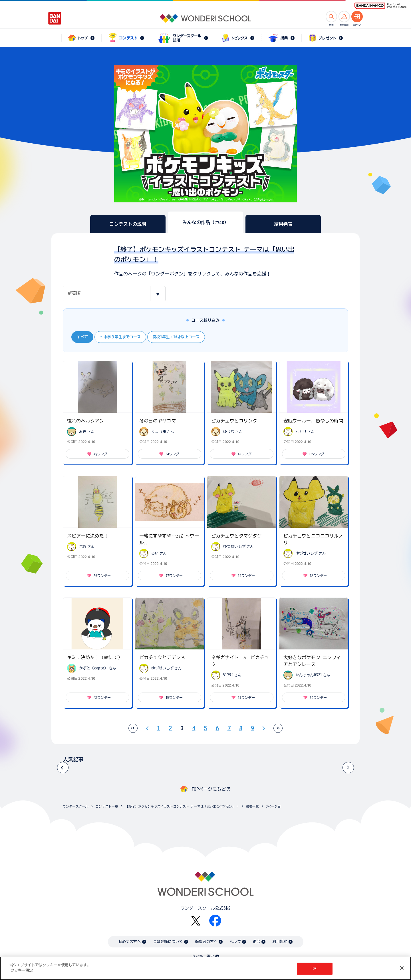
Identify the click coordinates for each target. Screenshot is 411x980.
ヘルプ (235, 942)
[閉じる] (402, 969)
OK (315, 970)
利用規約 (280, 942)
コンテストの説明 (128, 224)
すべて (82, 337)
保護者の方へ (206, 942)
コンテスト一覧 (107, 806)
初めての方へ (130, 942)
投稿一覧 (252, 806)
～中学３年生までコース (120, 337)
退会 (257, 942)
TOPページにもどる (211, 789)
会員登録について (168, 942)
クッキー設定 (203, 956)
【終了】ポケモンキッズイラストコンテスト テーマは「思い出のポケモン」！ (182, 806)
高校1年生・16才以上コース (176, 337)
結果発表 (283, 224)
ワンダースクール (75, 806)
